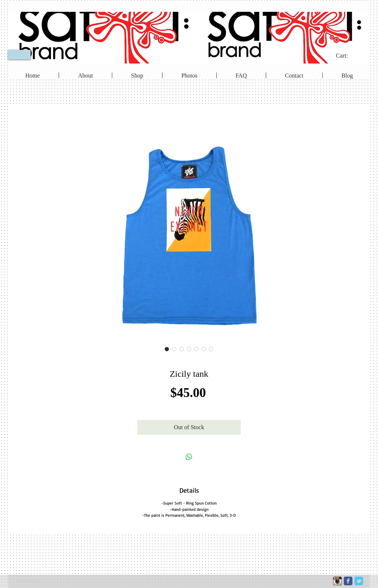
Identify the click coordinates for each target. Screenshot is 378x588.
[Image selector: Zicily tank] (167, 349)
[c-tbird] (359, 581)
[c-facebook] (348, 581)
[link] (347, 56)
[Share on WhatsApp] (189, 457)
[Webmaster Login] (29, 581)
